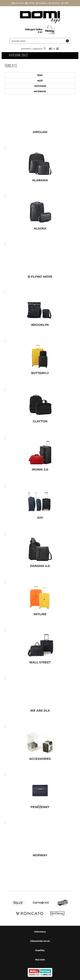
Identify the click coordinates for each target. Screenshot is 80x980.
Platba (30, 3)
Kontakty (54, 3)
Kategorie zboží (18, 55)
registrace (37, 49)
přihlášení (26, 49)
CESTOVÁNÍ (40, 86)
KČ (50, 49)
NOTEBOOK (40, 91)
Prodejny (42, 3)
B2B (65, 3)
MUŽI (40, 81)
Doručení (18, 3)
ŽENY (40, 75)
